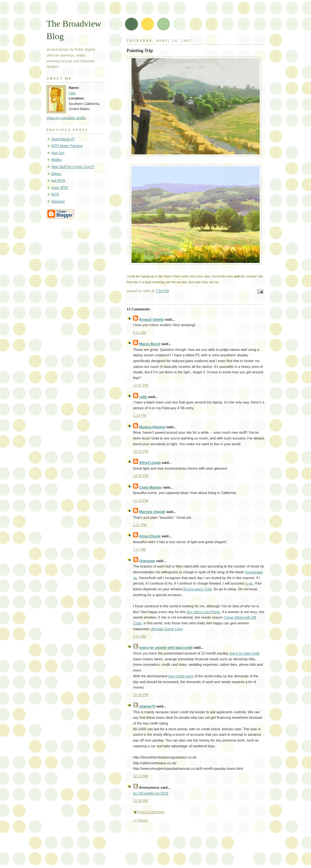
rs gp (249, 583)
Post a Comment (151, 812)
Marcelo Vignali (152, 512)
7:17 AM (140, 549)
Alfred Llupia (150, 463)
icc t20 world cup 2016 (151, 793)
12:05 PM (141, 476)
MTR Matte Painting (67, 146)
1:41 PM (140, 525)
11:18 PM (141, 500)
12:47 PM (141, 385)
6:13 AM (140, 333)
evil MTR (58, 180)
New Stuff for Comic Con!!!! (73, 167)
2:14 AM (140, 636)
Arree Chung (150, 536)
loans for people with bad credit (166, 647)
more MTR (60, 187)
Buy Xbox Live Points (203, 612)
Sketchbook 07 (63, 139)
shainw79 (147, 706)
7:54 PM (162, 291)
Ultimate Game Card (166, 629)
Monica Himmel (152, 427)
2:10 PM (140, 415)
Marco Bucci (150, 344)
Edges (56, 174)
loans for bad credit (244, 653)
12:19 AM (141, 776)
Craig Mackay (151, 487)
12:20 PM (141, 451)
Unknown (147, 561)
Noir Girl (58, 153)
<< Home (140, 820)
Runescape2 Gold (198, 589)
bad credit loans (181, 676)
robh (72, 93)
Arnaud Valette (151, 319)
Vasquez (58, 201)
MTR (55, 194)
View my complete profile (66, 118)
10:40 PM (141, 695)
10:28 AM (141, 801)
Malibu (57, 160)
